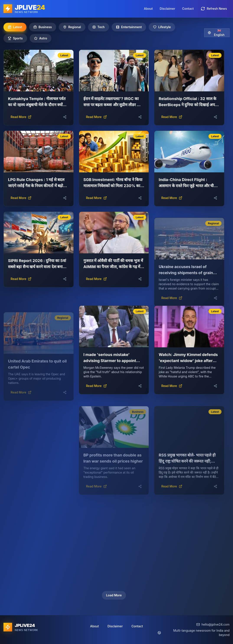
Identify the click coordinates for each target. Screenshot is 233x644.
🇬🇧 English (216, 33)
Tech (99, 27)
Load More (114, 595)
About (148, 9)
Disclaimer (167, 9)
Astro (41, 38)
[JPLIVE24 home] (24, 9)
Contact (188, 9)
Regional (72, 27)
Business (43, 27)
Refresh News (214, 9)
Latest (15, 27)
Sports (15, 38)
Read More (21, 117)
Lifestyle (162, 27)
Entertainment (129, 27)
